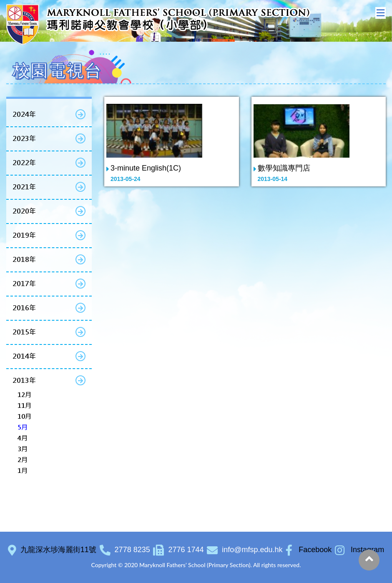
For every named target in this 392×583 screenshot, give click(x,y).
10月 (24, 416)
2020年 (24, 211)
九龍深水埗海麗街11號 (58, 550)
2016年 (24, 308)
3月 (23, 449)
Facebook (309, 550)
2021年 (24, 187)
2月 (23, 460)
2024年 (24, 114)
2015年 (24, 332)
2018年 (24, 260)
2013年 (24, 381)
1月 (23, 471)
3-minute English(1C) (146, 168)
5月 (23, 427)
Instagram (359, 550)
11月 (24, 406)
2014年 (24, 356)
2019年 (24, 235)
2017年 (24, 284)
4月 (23, 438)
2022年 (24, 163)
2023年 (24, 139)
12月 (24, 395)
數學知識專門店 (284, 168)
